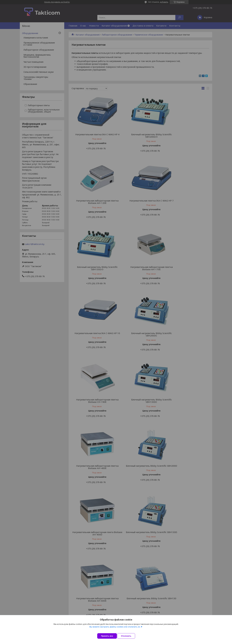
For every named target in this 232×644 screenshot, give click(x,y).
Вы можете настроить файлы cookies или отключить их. (115, 629)
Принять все (107, 636)
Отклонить (129, 636)
